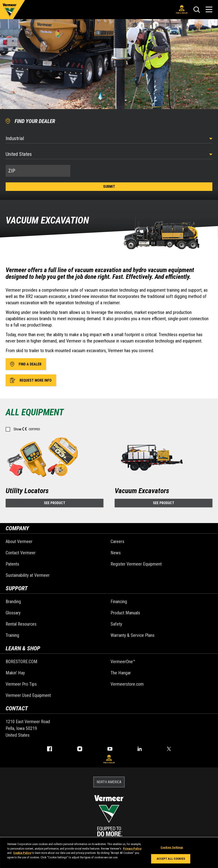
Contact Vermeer (21, 553)
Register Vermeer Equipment (136, 564)
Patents (12, 564)
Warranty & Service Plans (133, 635)
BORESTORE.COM (22, 662)
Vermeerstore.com (127, 684)
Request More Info (31, 380)
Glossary (13, 613)
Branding (13, 602)
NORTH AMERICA (109, 782)
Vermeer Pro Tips (21, 684)
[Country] (109, 154)
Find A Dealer (182, 9)
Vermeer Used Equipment (28, 695)
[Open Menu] (209, 10)
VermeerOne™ (123, 662)
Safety (116, 624)
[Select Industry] (109, 138)
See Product (55, 503)
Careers (117, 541)
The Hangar (121, 673)
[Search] (197, 10)
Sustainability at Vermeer (28, 575)
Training (12, 635)
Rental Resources (21, 624)
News (116, 553)
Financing (119, 602)
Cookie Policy (22, 853)
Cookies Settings (172, 847)
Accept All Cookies (171, 859)
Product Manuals (125, 613)
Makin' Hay (15, 673)
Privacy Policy (132, 848)
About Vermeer (19, 541)
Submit (109, 187)
